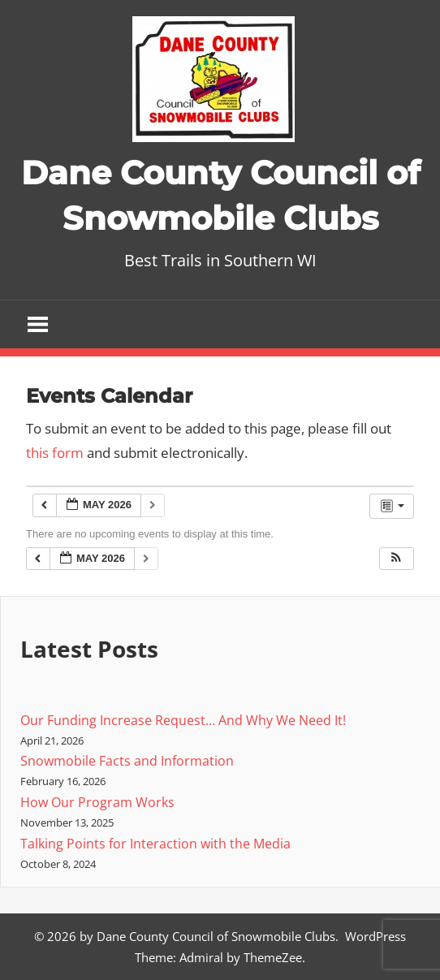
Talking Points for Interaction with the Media (155, 844)
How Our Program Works (97, 802)
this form (55, 453)
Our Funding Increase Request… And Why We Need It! (183, 720)
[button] (396, 559)
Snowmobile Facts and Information (127, 761)
